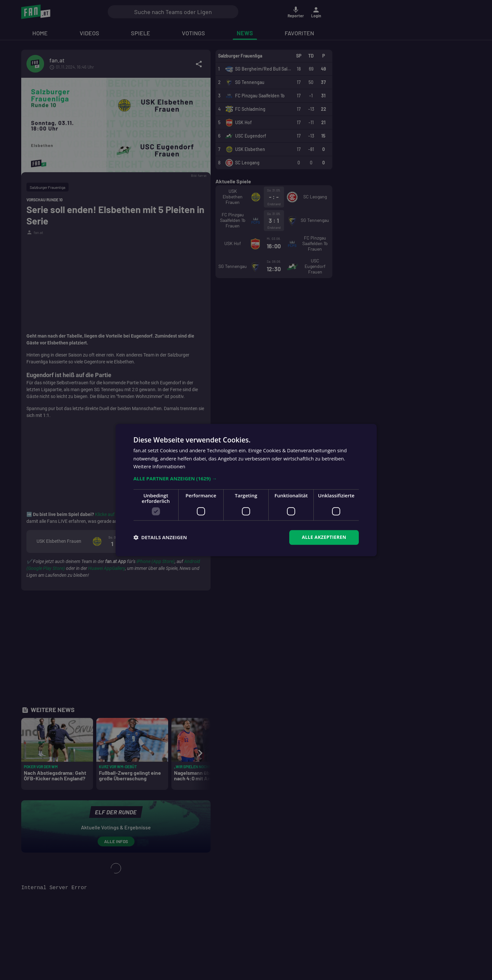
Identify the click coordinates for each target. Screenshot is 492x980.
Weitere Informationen (159, 467)
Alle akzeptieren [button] (324, 537)
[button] (246, 478)
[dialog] (246, 490)
